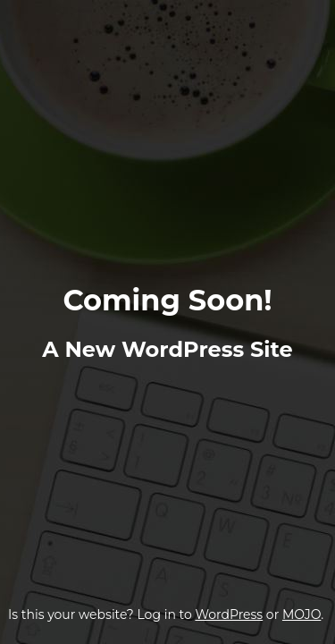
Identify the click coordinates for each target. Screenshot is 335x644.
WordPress (229, 614)
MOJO (301, 614)
